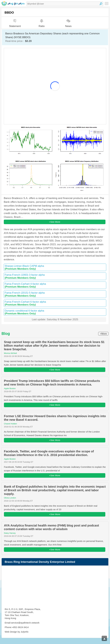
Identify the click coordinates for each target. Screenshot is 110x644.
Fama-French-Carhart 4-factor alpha (55, 285)
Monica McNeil (10, 353)
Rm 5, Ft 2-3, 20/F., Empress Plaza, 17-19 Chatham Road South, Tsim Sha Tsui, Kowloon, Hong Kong (23, 614)
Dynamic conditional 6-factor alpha (55, 312)
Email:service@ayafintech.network (22, 623)
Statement (15, 22)
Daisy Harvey (10, 533)
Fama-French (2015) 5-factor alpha (55, 294)
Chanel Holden (10, 424)
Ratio (42, 22)
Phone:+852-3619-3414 (17, 627)
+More (103, 334)
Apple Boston (10, 388)
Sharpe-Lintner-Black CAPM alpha (55, 267)
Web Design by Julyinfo (16, 632)
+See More (55, 222)
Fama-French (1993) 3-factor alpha (55, 276)
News (68, 22)
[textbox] (65, 4)
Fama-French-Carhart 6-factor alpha (55, 303)
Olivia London (10, 498)
